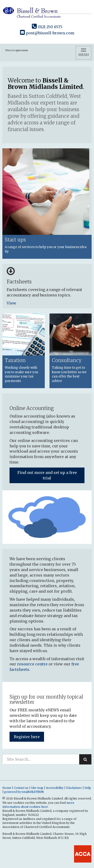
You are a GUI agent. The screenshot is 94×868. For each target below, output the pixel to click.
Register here (27, 737)
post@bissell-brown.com (47, 33)
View (12, 303)
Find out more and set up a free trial (47, 475)
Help (88, 788)
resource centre (32, 664)
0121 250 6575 (47, 27)
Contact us (21, 788)
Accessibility (55, 788)
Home (7, 788)
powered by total (24, 792)
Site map (37, 788)
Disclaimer (74, 788)
